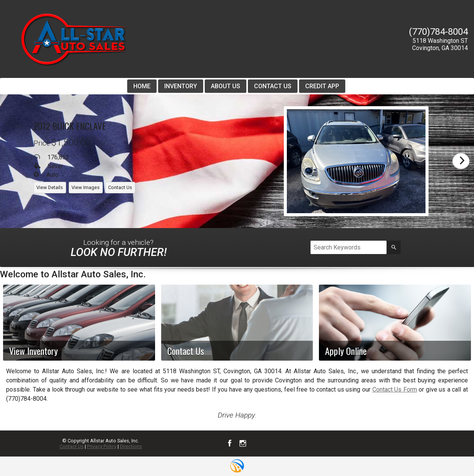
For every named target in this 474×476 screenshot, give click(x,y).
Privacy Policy (102, 446)
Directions (131, 446)
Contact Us (72, 446)
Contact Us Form (395, 389)
